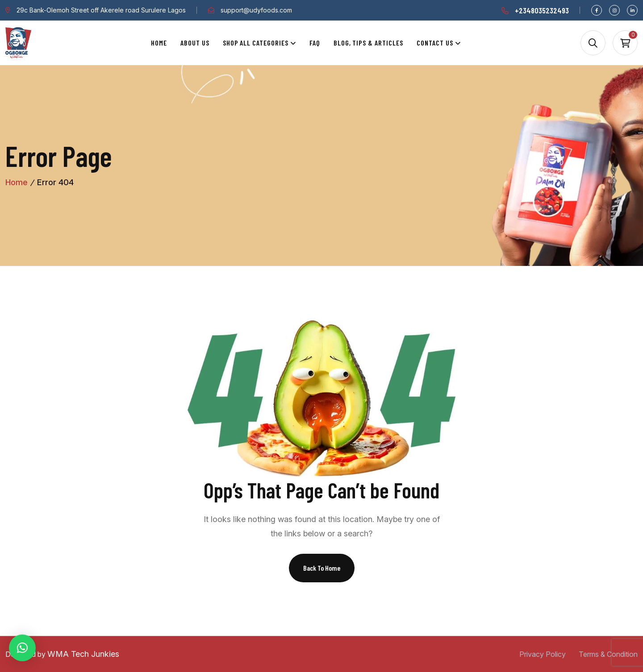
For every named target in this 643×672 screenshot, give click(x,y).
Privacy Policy (543, 654)
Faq (315, 43)
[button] (22, 648)
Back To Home (322, 568)
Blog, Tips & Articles (368, 43)
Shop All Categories (256, 43)
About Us (195, 43)
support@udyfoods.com (256, 10)
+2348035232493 (542, 10)
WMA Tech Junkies (83, 654)
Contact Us (435, 43)
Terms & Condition (608, 654)
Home (159, 43)
